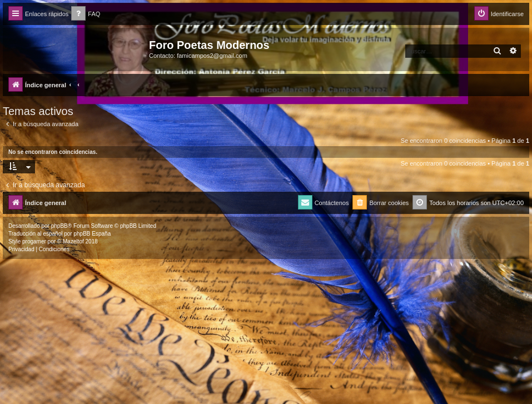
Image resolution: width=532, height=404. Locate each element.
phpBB (59, 226)
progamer (34, 241)
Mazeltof (73, 241)
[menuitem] (86, 14)
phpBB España (92, 234)
